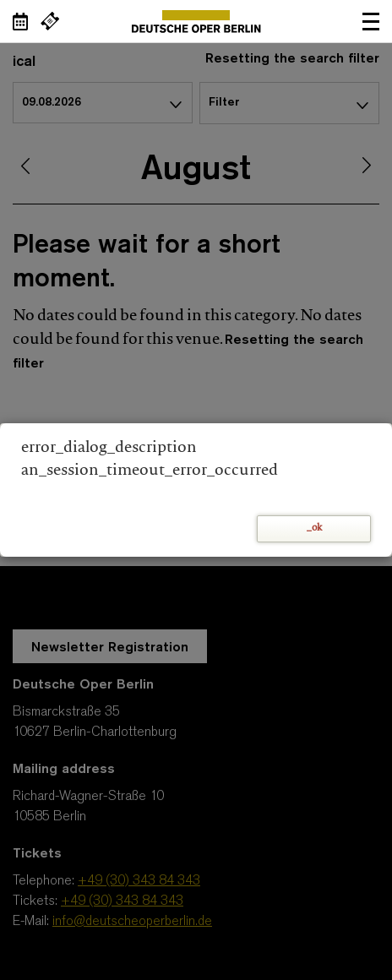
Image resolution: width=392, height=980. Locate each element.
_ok (314, 528)
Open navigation (371, 21)
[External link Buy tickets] (50, 21)
